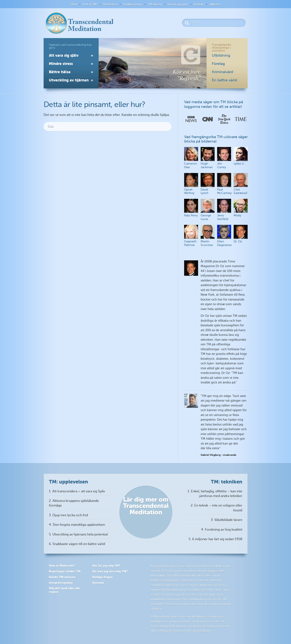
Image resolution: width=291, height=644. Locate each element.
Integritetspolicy (61, 583)
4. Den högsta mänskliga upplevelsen (77, 525)
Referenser (110, 4)
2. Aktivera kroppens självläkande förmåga (74, 503)
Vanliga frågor (133, 4)
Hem (74, 4)
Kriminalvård (223, 72)
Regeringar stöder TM (65, 571)
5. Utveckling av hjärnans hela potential (78, 534)
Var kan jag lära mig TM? (110, 571)
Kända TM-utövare (62, 577)
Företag (218, 64)
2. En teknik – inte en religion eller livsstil (217, 508)
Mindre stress (61, 64)
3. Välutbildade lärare (227, 520)
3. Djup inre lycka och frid (68, 515)
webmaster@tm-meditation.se (189, 621)
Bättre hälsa (60, 72)
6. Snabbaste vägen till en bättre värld (77, 544)
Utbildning (221, 55)
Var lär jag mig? (178, 4)
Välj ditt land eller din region (64, 590)
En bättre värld (224, 80)
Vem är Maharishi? (62, 566)
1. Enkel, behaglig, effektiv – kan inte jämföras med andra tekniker (215, 494)
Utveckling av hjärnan (69, 80)
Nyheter (215, 4)
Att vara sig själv (64, 55)
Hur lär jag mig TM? (106, 566)
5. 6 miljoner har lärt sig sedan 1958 (215, 539)
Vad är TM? (90, 4)
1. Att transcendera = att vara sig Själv (77, 491)
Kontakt (199, 4)
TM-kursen (155, 4)
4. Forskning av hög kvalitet (222, 530)
